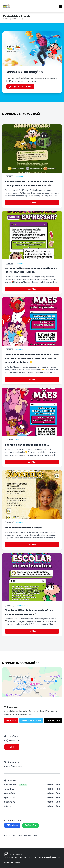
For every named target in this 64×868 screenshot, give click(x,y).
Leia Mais (32, 203)
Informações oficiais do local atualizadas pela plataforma (32, 857)
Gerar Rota (11, 720)
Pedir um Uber (53, 720)
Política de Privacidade (12, 863)
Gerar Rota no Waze (31, 720)
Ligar (12, 747)
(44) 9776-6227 (12, 740)
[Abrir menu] (60, 6)
